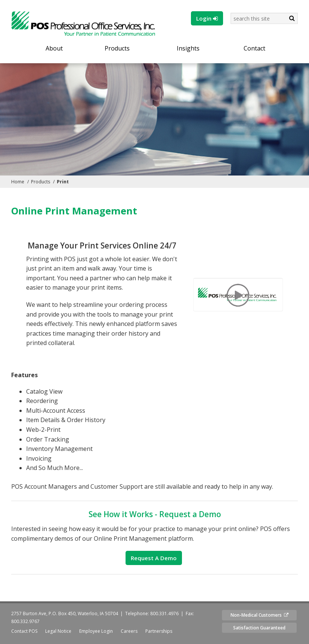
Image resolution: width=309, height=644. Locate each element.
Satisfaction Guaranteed (259, 628)
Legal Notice (58, 631)
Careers (129, 631)
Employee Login (96, 631)
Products (117, 48)
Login (207, 18)
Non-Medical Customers (259, 615)
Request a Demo (154, 558)
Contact (254, 48)
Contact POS (24, 631)
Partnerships (159, 631)
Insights (188, 48)
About (54, 48)
